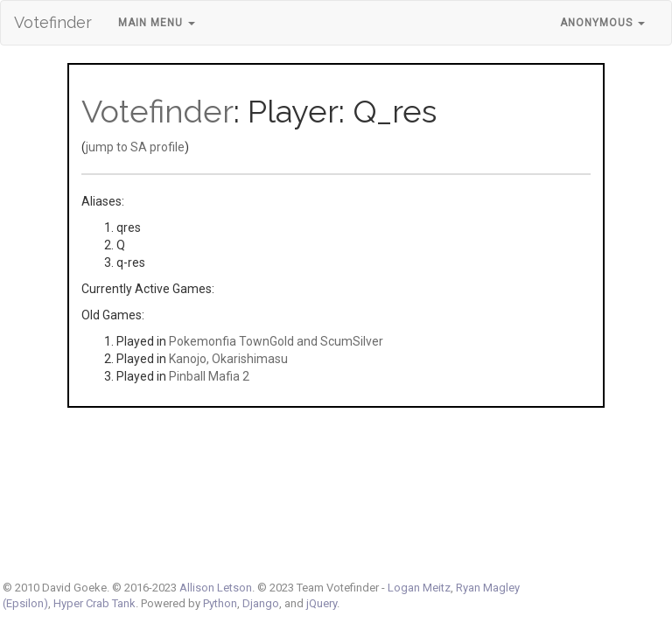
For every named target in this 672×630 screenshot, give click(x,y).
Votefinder (53, 22)
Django (261, 603)
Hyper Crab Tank (94, 603)
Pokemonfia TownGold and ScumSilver (276, 341)
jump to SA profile (135, 147)
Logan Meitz (419, 588)
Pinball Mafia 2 (209, 376)
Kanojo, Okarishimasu (228, 359)
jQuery (322, 603)
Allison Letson (216, 588)
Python (220, 603)
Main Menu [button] (157, 23)
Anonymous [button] (602, 23)
